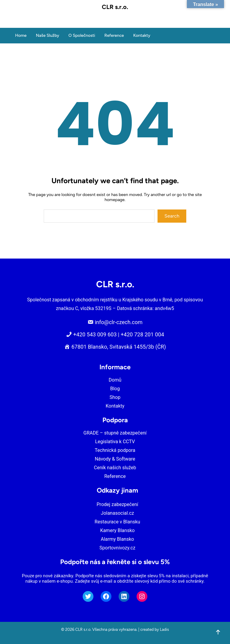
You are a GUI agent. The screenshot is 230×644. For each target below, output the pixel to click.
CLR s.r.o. (115, 7)
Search (172, 216)
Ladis (164, 629)
